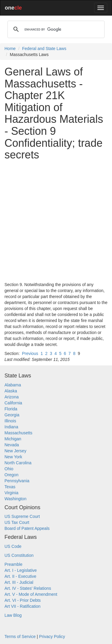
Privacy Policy (52, 637)
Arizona (11, 397)
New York (13, 457)
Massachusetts (18, 433)
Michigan (13, 439)
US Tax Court (17, 522)
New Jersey (15, 451)
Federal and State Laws (44, 49)
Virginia (11, 493)
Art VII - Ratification (23, 606)
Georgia (12, 415)
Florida (11, 409)
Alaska (11, 391)
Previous (30, 353)
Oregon (11, 475)
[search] (55, 29)
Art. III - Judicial (19, 582)
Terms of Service (20, 637)
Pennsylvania (17, 481)
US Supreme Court (22, 516)
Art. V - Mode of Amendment (31, 594)
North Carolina (18, 463)
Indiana (11, 427)
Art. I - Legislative (21, 570)
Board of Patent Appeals (27, 528)
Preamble (13, 564)
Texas (10, 487)
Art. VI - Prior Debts (23, 600)
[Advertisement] (56, 221)
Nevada (12, 445)
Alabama (13, 385)
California (13, 403)
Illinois (10, 421)
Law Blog (13, 615)
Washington (15, 499)
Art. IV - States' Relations (28, 588)
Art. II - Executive (20, 576)
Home (10, 49)
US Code (13, 546)
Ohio (9, 469)
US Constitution (19, 555)
